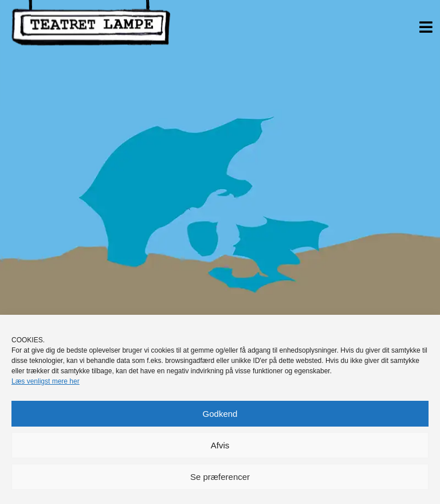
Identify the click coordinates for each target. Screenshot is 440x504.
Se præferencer (220, 477)
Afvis (220, 445)
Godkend (220, 414)
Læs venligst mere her (46, 381)
